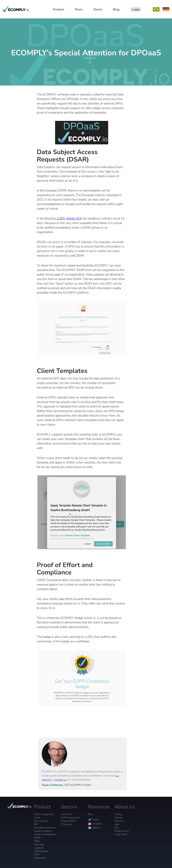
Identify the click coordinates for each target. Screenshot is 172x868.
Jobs (117, 824)
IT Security (66, 824)
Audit (37, 818)
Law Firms (66, 814)
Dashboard (40, 858)
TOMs (37, 841)
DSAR (37, 838)
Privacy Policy (122, 831)
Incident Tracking (43, 831)
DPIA (37, 855)
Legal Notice (121, 834)
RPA (36, 824)
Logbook (39, 848)
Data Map (39, 844)
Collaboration (41, 851)
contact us (61, 780)
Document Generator (45, 828)
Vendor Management (45, 834)
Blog (90, 814)
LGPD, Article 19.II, (69, 218)
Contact (119, 818)
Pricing (118, 814)
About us (119, 821)
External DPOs (69, 821)
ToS (117, 828)
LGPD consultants (70, 818)
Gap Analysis (41, 821)
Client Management (44, 814)
